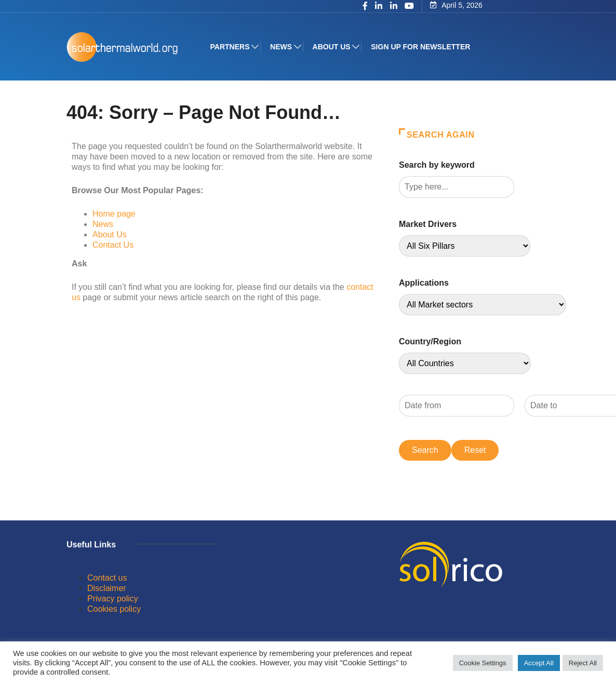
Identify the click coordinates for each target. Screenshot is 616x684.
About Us (110, 234)
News (282, 47)
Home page (114, 214)
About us (332, 47)
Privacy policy (113, 599)
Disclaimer (107, 588)
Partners (231, 47)
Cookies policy (114, 609)
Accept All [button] (539, 663)
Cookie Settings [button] (483, 663)
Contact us (107, 578)
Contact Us (113, 245)
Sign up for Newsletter (421, 47)
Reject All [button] (583, 663)
